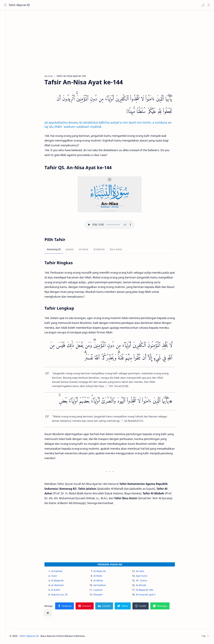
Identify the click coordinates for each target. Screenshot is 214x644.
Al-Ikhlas (102, 581)
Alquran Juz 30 (63, 595)
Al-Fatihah (61, 572)
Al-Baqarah (61, 581)
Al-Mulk (101, 577)
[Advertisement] (113, 45)
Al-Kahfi (59, 591)
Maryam (102, 595)
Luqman (102, 591)
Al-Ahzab (144, 586)
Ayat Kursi (145, 577)
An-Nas (144, 572)
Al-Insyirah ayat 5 (149, 595)
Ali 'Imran (145, 581)
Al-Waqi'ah (103, 572)
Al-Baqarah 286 (148, 591)
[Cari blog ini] (69, 5)
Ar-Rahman (61, 586)
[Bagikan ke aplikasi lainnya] (51, 614)
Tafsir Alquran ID (20, 5)
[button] (202, 5)
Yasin (58, 577)
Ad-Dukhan (103, 586)
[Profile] (208, 5)
